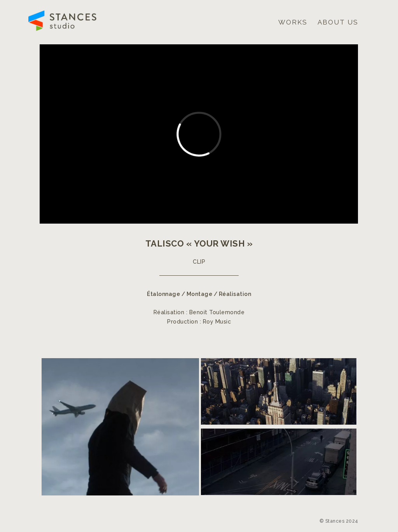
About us (338, 22)
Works (293, 22)
